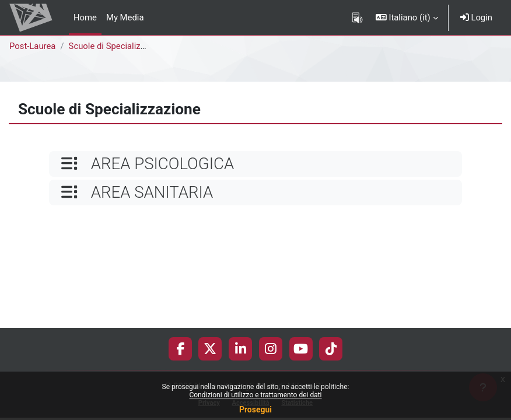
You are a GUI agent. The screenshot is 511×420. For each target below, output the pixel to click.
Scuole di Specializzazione (120, 46)
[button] (407, 17)
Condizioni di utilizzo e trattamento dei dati (255, 395)
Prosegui (256, 409)
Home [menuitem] (85, 17)
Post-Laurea (32, 46)
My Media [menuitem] (125, 17)
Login (476, 17)
